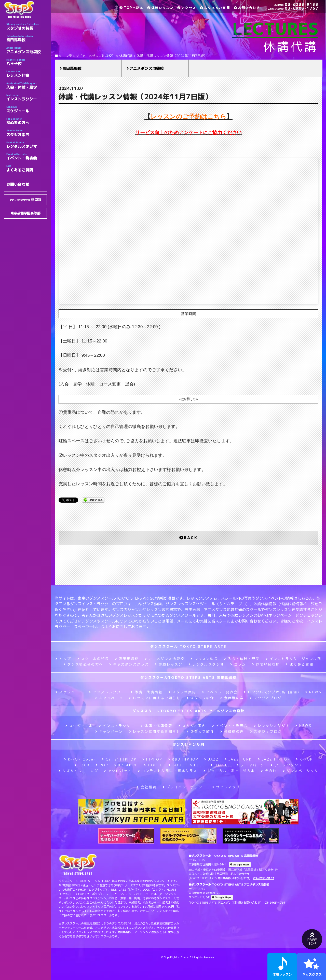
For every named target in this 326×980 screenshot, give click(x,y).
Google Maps (240, 865)
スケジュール (27, 109)
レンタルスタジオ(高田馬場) (272, 692)
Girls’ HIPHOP (119, 759)
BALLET (221, 765)
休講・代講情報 (147, 692)
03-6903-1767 (292, 8)
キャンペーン (109, 698)
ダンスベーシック (301, 771)
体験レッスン (160, 8)
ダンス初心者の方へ (83, 664)
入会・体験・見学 (27, 86)
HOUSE (153, 765)
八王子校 (27, 62)
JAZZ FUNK (238, 759)
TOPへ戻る (131, 8)
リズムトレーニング (78, 771)
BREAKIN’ (126, 765)
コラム (238, 664)
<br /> (188, 231)
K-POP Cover (80, 759)
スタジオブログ (266, 698)
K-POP (304, 759)
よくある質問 (300, 664)
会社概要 (147, 787)
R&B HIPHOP (183, 759)
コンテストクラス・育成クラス (168, 771)
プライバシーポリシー (185, 787)
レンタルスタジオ (27, 145)
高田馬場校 (27, 38)
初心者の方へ (27, 121)
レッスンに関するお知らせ (155, 698)
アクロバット (118, 771)
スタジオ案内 (27, 133)
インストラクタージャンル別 (294, 659)
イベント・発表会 (27, 157)
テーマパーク (251, 765)
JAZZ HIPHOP (274, 759)
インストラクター (27, 98)
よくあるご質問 (27, 168)
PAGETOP (312, 939)
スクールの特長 (93, 659)
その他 (269, 771)
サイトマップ (226, 787)
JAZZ (211, 759)
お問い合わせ (18, 184)
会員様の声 (232, 698)
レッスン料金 (27, 74)
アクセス (187, 8)
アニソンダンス (287, 765)
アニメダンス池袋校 (27, 50)
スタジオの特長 (27, 26)
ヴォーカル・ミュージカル (229, 771)
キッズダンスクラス (129, 664)
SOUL (176, 765)
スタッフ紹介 (200, 698)
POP (102, 765)
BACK (188, 538)
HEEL (198, 765)
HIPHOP (152, 759)
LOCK (82, 765)
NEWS (313, 692)
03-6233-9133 (296, 4)
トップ (63, 659)
